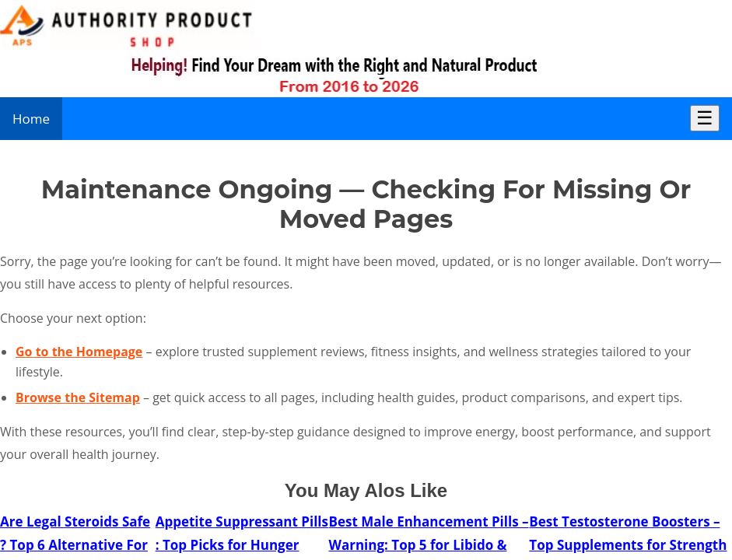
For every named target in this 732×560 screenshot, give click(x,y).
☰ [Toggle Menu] (705, 118)
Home (31, 119)
